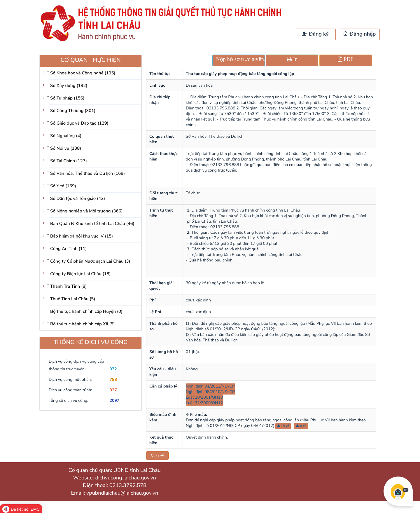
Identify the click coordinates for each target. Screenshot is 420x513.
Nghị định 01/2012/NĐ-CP (210, 386)
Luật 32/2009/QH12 (204, 403)
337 (113, 390)
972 (113, 369)
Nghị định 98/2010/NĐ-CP (210, 392)
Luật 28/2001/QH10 (204, 397)
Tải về (283, 426)
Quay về (157, 456)
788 (113, 379)
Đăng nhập (359, 34)
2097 (115, 401)
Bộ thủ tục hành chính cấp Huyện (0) (86, 312)
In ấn (301, 426)
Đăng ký (315, 34)
